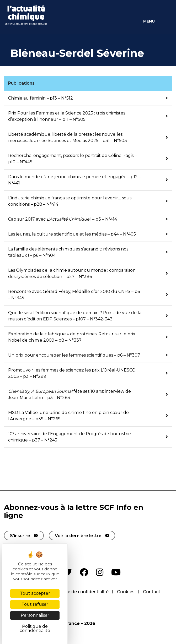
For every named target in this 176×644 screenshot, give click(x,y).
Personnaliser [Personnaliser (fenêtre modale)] (35, 615)
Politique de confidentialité (80, 592)
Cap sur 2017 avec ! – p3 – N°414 (63, 219)
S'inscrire (20, 536)
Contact (152, 592)
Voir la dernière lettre (78, 536)
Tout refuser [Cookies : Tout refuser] (35, 604)
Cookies (126, 592)
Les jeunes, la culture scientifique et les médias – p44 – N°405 (72, 234)
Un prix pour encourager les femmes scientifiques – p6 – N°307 (74, 355)
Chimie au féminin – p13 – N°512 (41, 98)
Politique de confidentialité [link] (35, 628)
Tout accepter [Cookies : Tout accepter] (35, 593)
